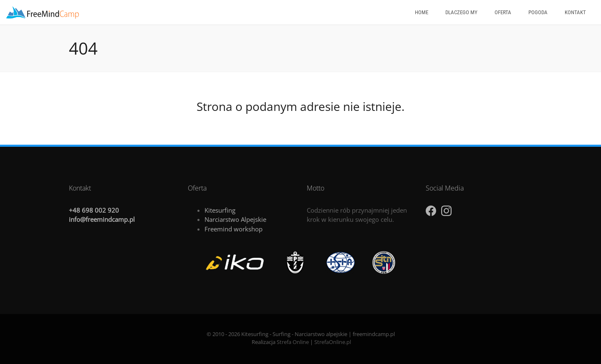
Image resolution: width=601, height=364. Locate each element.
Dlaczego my (461, 12)
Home (422, 12)
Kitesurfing (220, 210)
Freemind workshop (234, 229)
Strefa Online (293, 342)
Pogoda (538, 12)
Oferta (503, 12)
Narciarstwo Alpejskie (235, 219)
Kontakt (575, 12)
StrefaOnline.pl (333, 342)
